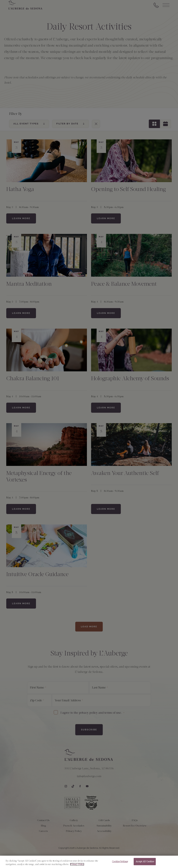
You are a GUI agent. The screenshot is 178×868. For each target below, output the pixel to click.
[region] (89, 862)
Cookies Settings (120, 861)
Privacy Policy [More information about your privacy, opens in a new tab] (77, 864)
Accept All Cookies (145, 861)
